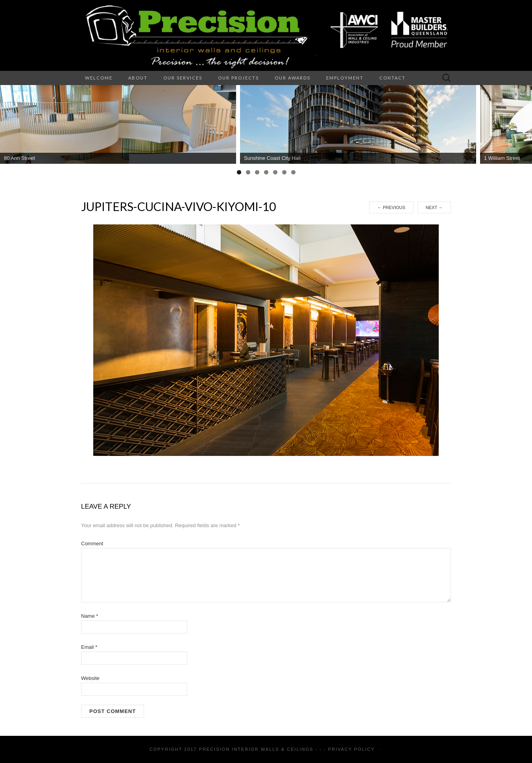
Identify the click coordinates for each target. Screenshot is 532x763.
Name (90, 616)
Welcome (99, 78)
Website (90, 678)
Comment (92, 544)
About (138, 78)
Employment (345, 78)
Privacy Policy (351, 749)
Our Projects (238, 78)
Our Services (183, 78)
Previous (391, 207)
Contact (393, 78)
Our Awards (293, 78)
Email (89, 647)
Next (434, 207)
